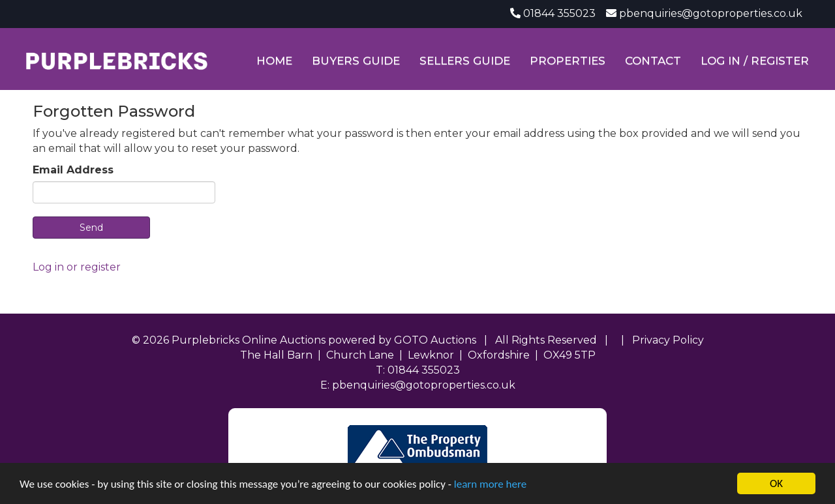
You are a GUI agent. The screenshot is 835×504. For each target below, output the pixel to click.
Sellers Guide (465, 61)
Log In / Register (755, 61)
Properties (568, 61)
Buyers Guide (356, 61)
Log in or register (77, 267)
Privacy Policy (668, 340)
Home (274, 61)
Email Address (73, 170)
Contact (653, 61)
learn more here (490, 484)
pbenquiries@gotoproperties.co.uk (711, 13)
